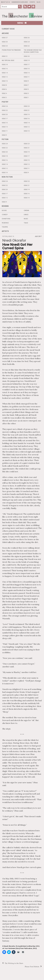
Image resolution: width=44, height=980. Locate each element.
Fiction (5, 139)
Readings (5, 223)
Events (32, 2)
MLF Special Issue (8, 60)
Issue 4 (4, 93)
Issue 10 (5, 81)
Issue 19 (27, 60)
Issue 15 (27, 69)
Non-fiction (7, 177)
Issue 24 (27, 42)
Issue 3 (26, 93)
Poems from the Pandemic (11, 50)
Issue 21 (5, 56)
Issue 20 (27, 56)
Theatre (5, 227)
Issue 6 (4, 89)
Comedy (5, 215)
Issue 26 (27, 38)
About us (4, 2)
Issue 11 (27, 77)
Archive (5, 33)
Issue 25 (5, 42)
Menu (22, 23)
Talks (26, 223)
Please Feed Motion (32, 967)
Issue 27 (5, 38)
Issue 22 (27, 46)
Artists (5, 231)
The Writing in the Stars (14, 963)
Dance (26, 215)
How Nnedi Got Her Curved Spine (17, 246)
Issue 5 (26, 89)
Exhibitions (6, 219)
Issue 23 (5, 46)
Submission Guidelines (20, 2)
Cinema (26, 210)
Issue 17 (27, 65)
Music (26, 219)
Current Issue (8, 29)
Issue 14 (5, 73)
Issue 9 (26, 81)
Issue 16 (5, 69)
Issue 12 (5, 77)
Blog (39, 2)
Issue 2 (4, 98)
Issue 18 (5, 65)
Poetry (5, 102)
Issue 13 (27, 73)
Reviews (5, 206)
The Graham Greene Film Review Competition (33, 51)
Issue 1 (26, 98)
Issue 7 (26, 85)
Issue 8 (4, 85)
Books (4, 210)
